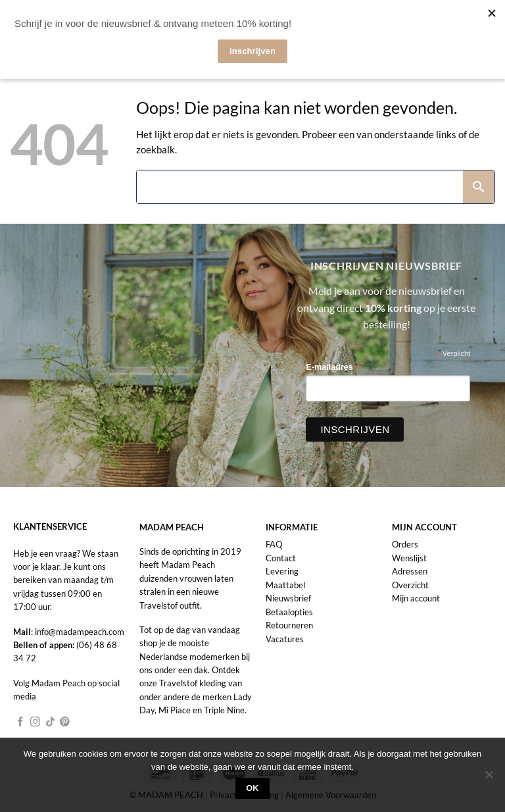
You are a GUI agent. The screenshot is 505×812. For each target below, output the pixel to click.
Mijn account (416, 598)
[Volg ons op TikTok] (50, 723)
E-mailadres (333, 368)
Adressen (410, 571)
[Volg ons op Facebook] (21, 723)
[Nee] (489, 778)
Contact (281, 558)
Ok (252, 788)
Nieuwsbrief (288, 598)
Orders (405, 544)
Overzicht (410, 585)
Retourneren (289, 625)
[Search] (300, 187)
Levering (282, 571)
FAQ (274, 544)
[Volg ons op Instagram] (35, 723)
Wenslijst (409, 558)
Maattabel (285, 585)
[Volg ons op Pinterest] (65, 723)
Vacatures (285, 639)
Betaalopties (289, 612)
